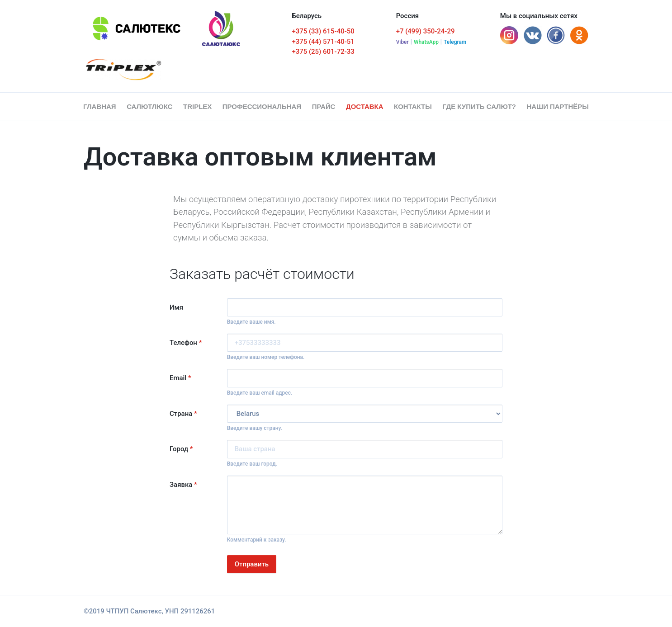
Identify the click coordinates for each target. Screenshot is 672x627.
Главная (102, 106)
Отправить (252, 564)
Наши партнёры (558, 106)
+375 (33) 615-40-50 (323, 31)
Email (180, 378)
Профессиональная (262, 106)
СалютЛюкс (149, 106)
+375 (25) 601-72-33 (323, 52)
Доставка (364, 106)
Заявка (183, 485)
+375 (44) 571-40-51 (323, 42)
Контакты (413, 106)
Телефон (186, 343)
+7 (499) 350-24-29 (426, 31)
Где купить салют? (479, 106)
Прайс (324, 106)
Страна (183, 414)
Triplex (197, 106)
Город (181, 449)
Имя (176, 307)
